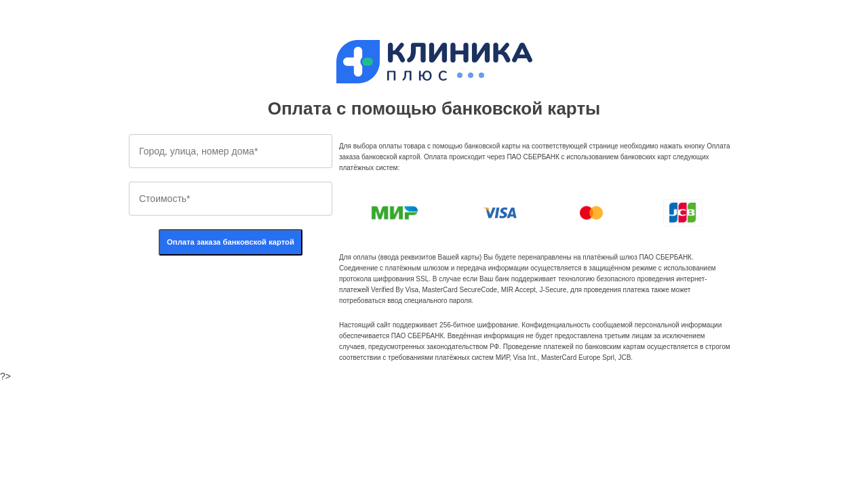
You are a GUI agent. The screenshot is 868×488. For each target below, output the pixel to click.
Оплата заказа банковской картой (231, 242)
